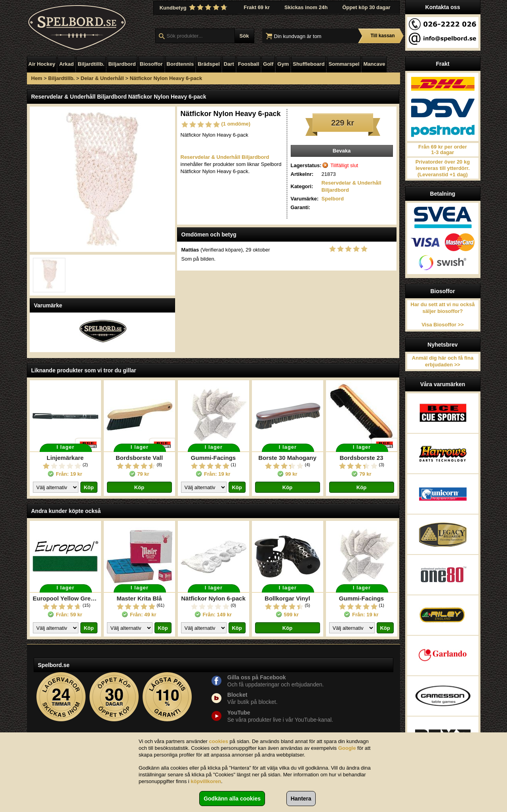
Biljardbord (122, 64)
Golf (268, 64)
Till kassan (382, 36)
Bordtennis (180, 64)
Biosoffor (151, 64)
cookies (219, 741)
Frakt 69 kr (257, 7)
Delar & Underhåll (102, 78)
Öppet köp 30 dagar (366, 7)
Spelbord (333, 199)
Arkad (66, 64)
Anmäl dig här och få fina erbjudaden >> (443, 361)
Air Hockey (42, 64)
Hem (37, 78)
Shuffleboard (309, 64)
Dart (229, 64)
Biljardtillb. (91, 64)
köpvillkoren (206, 781)
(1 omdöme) (236, 124)
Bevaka (342, 151)
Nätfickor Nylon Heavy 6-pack (166, 78)
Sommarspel (344, 64)
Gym (283, 64)
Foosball (249, 64)
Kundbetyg (194, 8)
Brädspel (209, 64)
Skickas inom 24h (306, 7)
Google (347, 748)
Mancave (374, 64)
